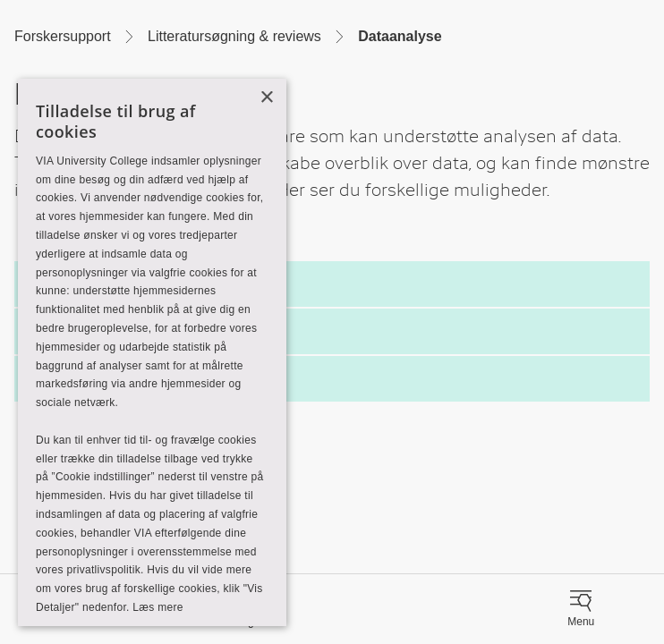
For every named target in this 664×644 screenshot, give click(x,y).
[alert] (152, 352)
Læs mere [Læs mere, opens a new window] (157, 607)
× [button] (266, 98)
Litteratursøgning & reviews (234, 36)
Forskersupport (63, 36)
